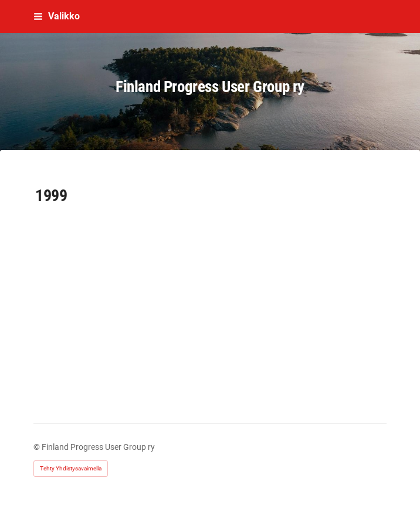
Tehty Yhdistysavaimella (71, 468)
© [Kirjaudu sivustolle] (38, 447)
